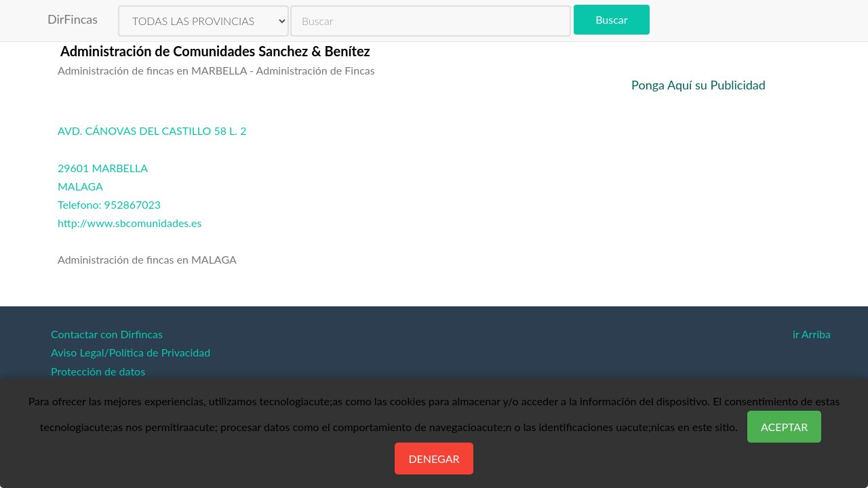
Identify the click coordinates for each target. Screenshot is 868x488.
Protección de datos (98, 371)
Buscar (611, 19)
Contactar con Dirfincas (107, 334)
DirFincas (73, 19)
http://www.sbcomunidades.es (130, 223)
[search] (431, 21)
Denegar (434, 459)
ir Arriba (812, 334)
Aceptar (784, 427)
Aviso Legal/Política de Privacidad (131, 352)
